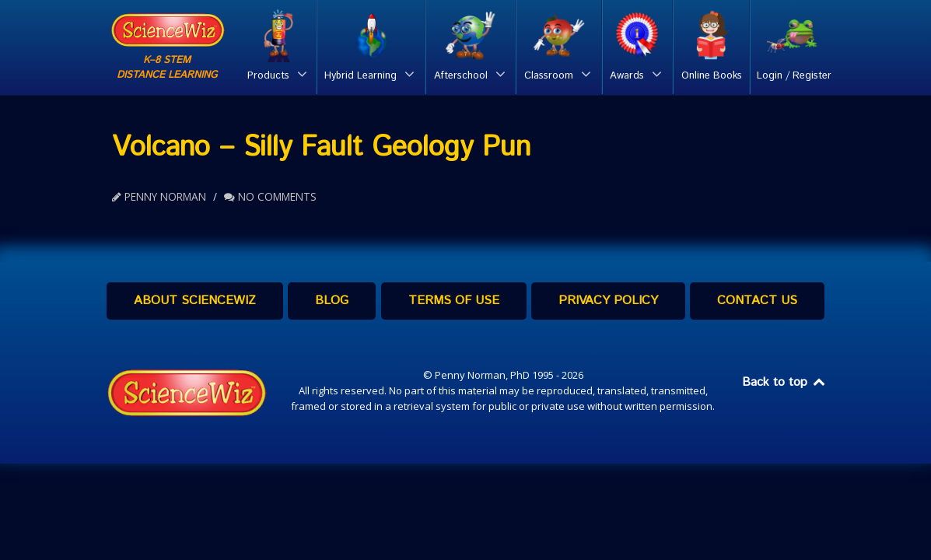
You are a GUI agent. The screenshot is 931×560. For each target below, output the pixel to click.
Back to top (785, 382)
